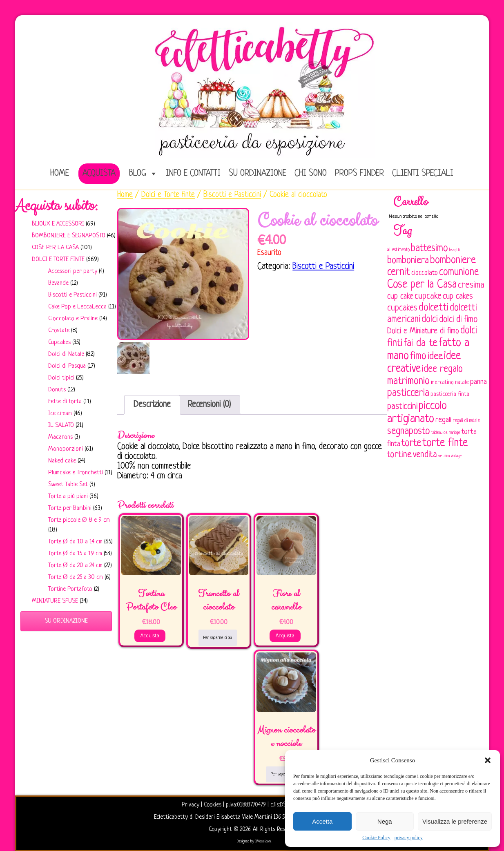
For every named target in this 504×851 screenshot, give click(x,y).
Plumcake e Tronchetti (76, 473)
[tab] (152, 405)
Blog (138, 173)
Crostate (59, 331)
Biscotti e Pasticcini (72, 295)
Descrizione (152, 405)
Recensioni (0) (209, 405)
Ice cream (60, 414)
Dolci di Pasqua (67, 366)
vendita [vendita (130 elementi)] (425, 455)
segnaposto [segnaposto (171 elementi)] (409, 431)
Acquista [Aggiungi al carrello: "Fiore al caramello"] (285, 636)
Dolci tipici (61, 378)
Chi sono (311, 173)
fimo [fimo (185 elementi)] (418, 357)
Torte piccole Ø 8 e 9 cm (79, 520)
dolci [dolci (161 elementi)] (430, 319)
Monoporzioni (66, 449)
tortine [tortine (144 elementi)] (399, 455)
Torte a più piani (68, 497)
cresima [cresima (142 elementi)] (471, 285)
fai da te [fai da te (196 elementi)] (420, 343)
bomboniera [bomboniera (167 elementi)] (408, 261)
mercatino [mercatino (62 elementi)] (442, 383)
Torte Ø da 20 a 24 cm (75, 566)
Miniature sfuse (55, 601)
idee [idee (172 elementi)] (435, 356)
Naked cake (62, 461)
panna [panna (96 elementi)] (478, 382)
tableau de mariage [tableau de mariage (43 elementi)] (446, 433)
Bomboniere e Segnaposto (69, 236)
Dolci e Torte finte (58, 260)
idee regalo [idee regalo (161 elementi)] (442, 369)
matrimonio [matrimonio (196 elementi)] (408, 381)
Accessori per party (73, 271)
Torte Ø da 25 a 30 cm (76, 577)
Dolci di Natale (66, 354)
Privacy (191, 805)
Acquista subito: (56, 206)
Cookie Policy (376, 838)
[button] (488, 760)
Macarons (60, 437)
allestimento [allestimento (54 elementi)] (398, 250)
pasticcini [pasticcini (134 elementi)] (402, 407)
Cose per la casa (55, 248)
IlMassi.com (263, 841)
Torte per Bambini (70, 508)
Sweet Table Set (68, 485)
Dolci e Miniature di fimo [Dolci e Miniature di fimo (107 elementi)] (423, 331)
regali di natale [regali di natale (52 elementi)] (466, 421)
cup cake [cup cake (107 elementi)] (400, 297)
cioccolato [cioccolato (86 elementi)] (425, 273)
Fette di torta (65, 402)
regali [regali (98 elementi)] (443, 420)
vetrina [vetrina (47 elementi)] (444, 456)
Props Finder (359, 173)
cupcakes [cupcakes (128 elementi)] (402, 308)
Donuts (57, 390)
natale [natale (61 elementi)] (462, 383)
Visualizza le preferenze (455, 821)
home (60, 173)
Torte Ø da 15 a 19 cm (75, 554)
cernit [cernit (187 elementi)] (399, 272)
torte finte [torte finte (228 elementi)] (445, 443)
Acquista (99, 173)
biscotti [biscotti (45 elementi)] (455, 250)
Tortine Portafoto (70, 589)
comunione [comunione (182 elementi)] (459, 272)
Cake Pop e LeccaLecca (77, 307)
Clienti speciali (423, 173)
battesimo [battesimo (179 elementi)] (429, 249)
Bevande (58, 283)
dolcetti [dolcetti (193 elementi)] (434, 308)
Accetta (322, 821)
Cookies (213, 805)
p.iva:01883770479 (247, 805)
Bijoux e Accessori (58, 224)
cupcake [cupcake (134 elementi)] (428, 296)
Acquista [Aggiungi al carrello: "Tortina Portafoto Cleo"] (150, 636)
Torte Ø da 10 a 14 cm (75, 542)
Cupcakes (59, 343)
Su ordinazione (258, 173)
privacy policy (409, 838)
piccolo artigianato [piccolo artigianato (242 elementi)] (417, 412)
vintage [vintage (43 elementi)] (456, 456)
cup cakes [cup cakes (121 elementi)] (458, 296)
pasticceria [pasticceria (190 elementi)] (408, 393)
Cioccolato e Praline (73, 319)
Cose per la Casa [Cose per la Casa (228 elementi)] (422, 285)
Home (125, 195)
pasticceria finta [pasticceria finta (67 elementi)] (450, 394)
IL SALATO (61, 425)
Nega (385, 821)
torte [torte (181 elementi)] (411, 443)
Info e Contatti (193, 173)
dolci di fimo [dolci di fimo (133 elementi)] (458, 320)
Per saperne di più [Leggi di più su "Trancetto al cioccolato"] (218, 638)
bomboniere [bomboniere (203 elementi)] (453, 260)
